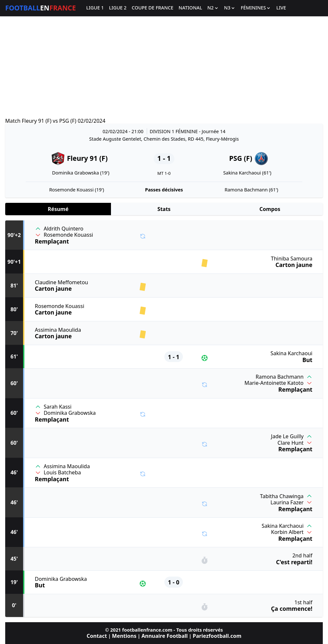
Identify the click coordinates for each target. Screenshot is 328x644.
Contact (97, 636)
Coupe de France (153, 8)
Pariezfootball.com (217, 636)
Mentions (124, 636)
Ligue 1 (95, 8)
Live (281, 8)
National (190, 8)
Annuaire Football (165, 636)
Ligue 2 (118, 8)
